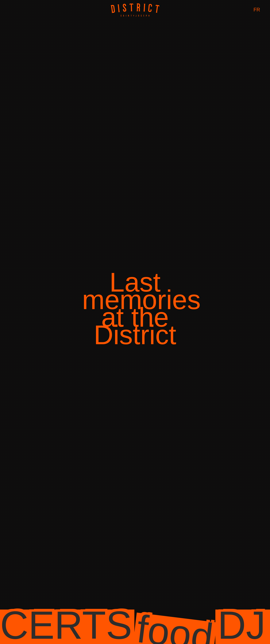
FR (257, 10)
